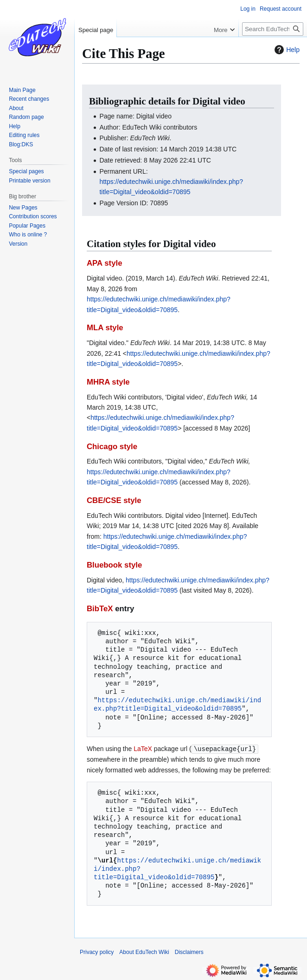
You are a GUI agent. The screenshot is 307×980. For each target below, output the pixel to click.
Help (286, 50)
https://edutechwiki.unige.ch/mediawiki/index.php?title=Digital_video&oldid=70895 (177, 704)
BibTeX (100, 609)
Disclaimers (189, 952)
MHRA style (108, 382)
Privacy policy (97, 952)
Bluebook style (114, 565)
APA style (104, 263)
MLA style (105, 328)
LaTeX (143, 749)
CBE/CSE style (114, 500)
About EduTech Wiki (144, 952)
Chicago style (112, 447)
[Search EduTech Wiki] (273, 29)
